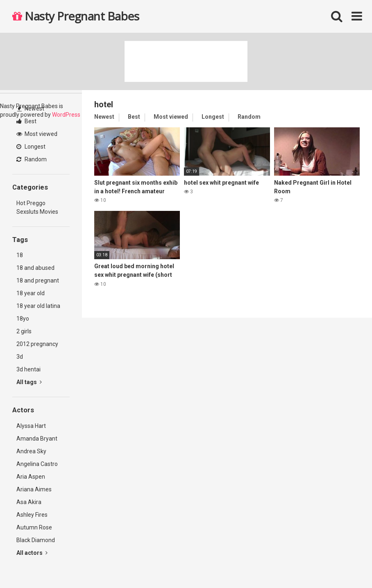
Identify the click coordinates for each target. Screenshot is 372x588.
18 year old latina (38, 306)
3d (20, 357)
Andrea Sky (31, 451)
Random (32, 159)
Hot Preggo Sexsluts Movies (37, 207)
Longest (31, 147)
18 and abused (35, 268)
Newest (31, 109)
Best (26, 121)
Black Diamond (36, 540)
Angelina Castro (37, 464)
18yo (23, 319)
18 (20, 255)
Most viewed (37, 134)
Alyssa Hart (31, 426)
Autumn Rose (34, 527)
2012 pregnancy (37, 344)
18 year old (31, 293)
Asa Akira (29, 502)
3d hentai (28, 369)
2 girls (24, 331)
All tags (29, 382)
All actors (32, 553)
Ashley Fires (32, 515)
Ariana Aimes (34, 489)
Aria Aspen (31, 477)
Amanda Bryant (37, 439)
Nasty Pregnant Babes (76, 16)
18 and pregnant (38, 280)
